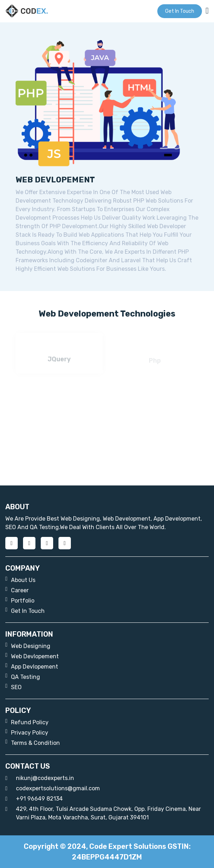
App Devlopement (32, 666)
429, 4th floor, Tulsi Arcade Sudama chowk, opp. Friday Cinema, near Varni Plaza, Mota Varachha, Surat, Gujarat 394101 (103, 813)
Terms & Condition (33, 743)
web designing (28, 646)
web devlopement (32, 656)
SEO (13, 687)
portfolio (20, 600)
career (17, 590)
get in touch (180, 11)
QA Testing (23, 677)
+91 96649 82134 (34, 799)
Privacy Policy (27, 732)
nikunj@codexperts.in (40, 778)
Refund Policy (27, 722)
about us (20, 580)
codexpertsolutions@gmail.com (53, 789)
